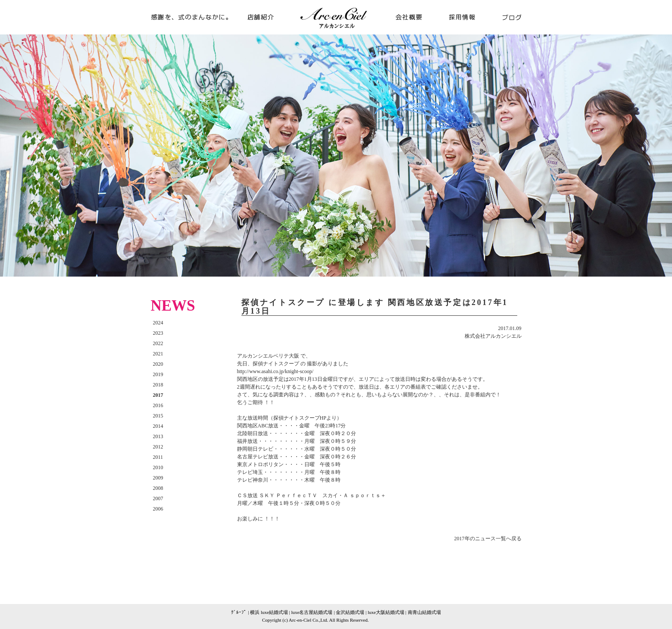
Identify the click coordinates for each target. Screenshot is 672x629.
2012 (158, 447)
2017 (158, 395)
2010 (158, 467)
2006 (158, 509)
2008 (158, 488)
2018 (158, 385)
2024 (158, 323)
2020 (158, 364)
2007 (158, 498)
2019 (158, 374)
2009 (158, 478)
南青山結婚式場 (424, 612)
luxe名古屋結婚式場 (312, 612)
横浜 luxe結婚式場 (269, 612)
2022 (158, 343)
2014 (158, 426)
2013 (158, 436)
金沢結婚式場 (350, 612)
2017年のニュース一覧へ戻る (488, 539)
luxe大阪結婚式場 (386, 612)
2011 (158, 457)
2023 (158, 333)
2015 (158, 416)
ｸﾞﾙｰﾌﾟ (239, 612)
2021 (158, 354)
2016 (158, 405)
